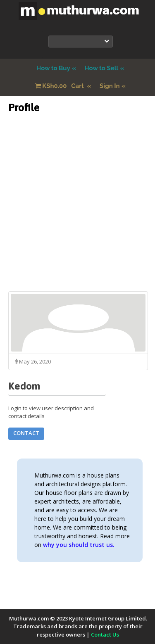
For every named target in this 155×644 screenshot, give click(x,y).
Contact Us (105, 634)
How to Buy (53, 68)
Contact (26, 433)
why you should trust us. (79, 545)
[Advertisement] (77, 214)
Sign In (110, 86)
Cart (60, 86)
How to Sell (101, 68)
